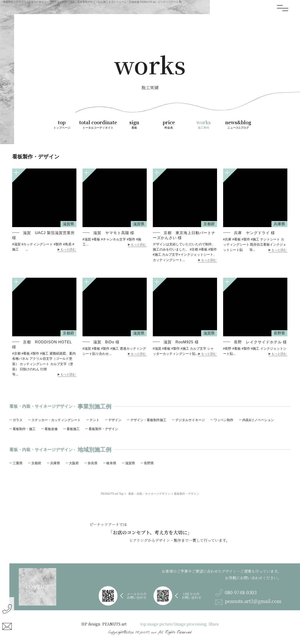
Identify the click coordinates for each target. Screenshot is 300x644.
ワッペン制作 (224, 420)
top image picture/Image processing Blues (179, 624)
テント (94, 420)
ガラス (18, 420)
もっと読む (68, 250)
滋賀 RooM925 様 (181, 342)
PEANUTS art (146, 633)
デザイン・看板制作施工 (148, 420)
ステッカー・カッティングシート (56, 420)
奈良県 (93, 463)
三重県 (18, 463)
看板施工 (73, 429)
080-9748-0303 (236, 593)
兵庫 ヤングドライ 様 (254, 233)
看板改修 (51, 429)
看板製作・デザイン (103, 429)
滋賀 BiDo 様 (106, 342)
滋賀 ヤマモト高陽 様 (114, 233)
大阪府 (74, 463)
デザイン (115, 420)
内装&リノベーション (258, 420)
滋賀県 (130, 463)
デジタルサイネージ (190, 420)
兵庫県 (55, 463)
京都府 (36, 463)
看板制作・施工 (24, 429)
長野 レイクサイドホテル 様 (260, 342)
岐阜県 (111, 463)
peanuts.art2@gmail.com (248, 602)
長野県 (149, 463)
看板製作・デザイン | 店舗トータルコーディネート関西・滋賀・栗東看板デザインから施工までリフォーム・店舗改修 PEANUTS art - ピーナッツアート (91, 2)
